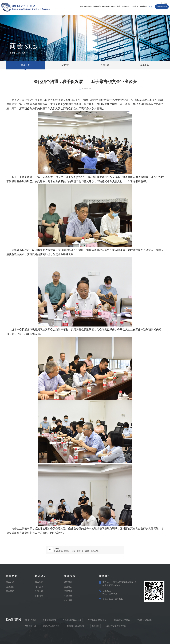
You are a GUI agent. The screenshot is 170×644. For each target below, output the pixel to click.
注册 (166, 6)
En (166, 3)
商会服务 (106, 6)
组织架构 (10, 587)
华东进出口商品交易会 (72, 621)
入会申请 (135, 6)
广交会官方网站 (49, 621)
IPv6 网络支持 (28, 637)
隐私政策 (18, 637)
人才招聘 (68, 600)
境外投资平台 (31, 627)
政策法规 (39, 591)
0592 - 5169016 (110, 594)
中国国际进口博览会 (122, 621)
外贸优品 (68, 596)
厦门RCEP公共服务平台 (116, 627)
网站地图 (9, 637)
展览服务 (68, 582)
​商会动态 (39, 582)
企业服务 (68, 587)
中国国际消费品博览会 (76, 627)
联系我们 (144, 6)
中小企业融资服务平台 (97, 621)
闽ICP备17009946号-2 (48, 641)
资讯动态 (97, 6)
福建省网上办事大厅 (51, 627)
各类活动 (39, 596)
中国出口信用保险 (144, 621)
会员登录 (160, 6)
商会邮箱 (96, 627)
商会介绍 (10, 582)
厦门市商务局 (31, 621)
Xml (36, 637)
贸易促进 (68, 591)
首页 (81, 6)
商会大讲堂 (116, 6)
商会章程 (10, 591)
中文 (162, 3)
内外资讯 (39, 587)
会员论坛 (126, 6)
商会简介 (88, 6)
